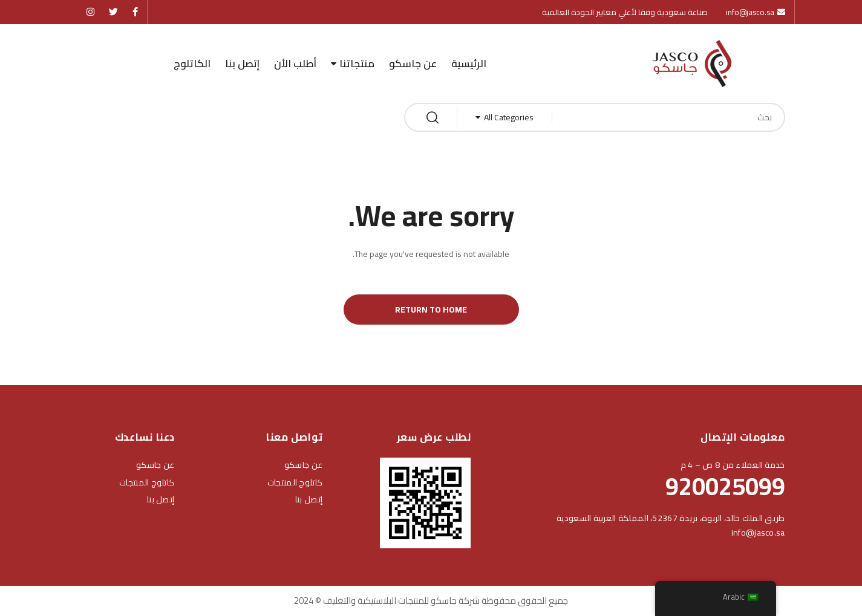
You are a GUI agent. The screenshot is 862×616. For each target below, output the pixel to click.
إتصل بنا (242, 63)
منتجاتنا (357, 63)
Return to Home (431, 310)
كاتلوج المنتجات (295, 482)
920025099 (725, 486)
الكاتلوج (192, 63)
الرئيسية (469, 63)
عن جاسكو (413, 63)
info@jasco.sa (758, 533)
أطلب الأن (295, 63)
